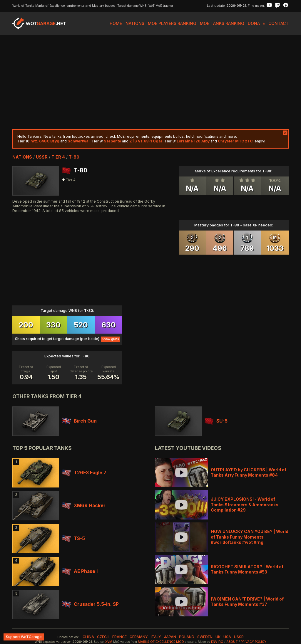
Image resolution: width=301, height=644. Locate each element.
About (232, 642)
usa (227, 637)
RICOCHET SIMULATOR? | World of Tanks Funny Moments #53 (247, 569)
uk (218, 637)
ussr (42, 157)
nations (22, 157)
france (119, 637)
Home (116, 23)
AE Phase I (80, 571)
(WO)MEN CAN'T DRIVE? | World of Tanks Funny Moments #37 (247, 602)
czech (103, 637)
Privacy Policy (254, 642)
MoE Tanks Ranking (222, 23)
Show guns (110, 339)
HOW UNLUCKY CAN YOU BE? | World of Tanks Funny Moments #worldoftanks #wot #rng (250, 537)
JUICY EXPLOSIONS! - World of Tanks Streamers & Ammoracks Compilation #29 (245, 504)
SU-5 (216, 421)
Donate (256, 23)
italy (156, 637)
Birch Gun (79, 421)
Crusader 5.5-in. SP (90, 604)
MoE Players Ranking (172, 23)
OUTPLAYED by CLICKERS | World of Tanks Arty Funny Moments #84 (249, 472)
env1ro (217, 642)
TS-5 (73, 538)
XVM (109, 642)
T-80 (74, 157)
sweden (205, 637)
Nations (135, 23)
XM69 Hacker (84, 506)
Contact (279, 23)
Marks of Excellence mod (161, 642)
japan (170, 637)
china (88, 637)
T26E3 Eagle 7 (84, 473)
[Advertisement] (150, 82)
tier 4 (58, 157)
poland (187, 637)
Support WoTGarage (24, 637)
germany (139, 637)
